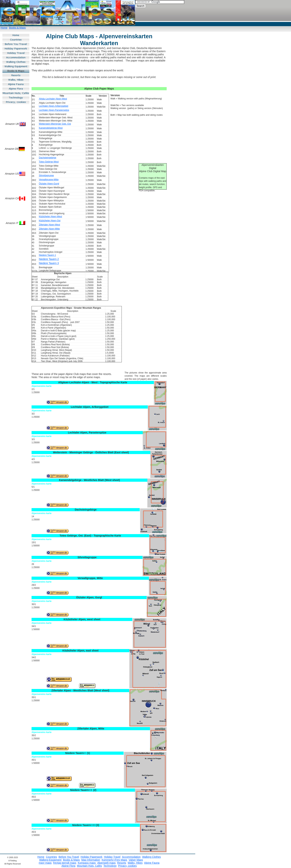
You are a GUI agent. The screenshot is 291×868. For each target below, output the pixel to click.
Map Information (91, 860)
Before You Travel (69, 857)
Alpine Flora (68, 866)
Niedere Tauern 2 (49, 259)
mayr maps (45, 863)
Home (4, 28)
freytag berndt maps (65, 863)
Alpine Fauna (152, 863)
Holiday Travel (112, 857)
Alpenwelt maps (106, 863)
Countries (51, 857)
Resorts (122, 863)
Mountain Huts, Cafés (89, 866)
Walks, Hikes (135, 863)
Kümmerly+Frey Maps (114, 860)
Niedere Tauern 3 (49, 263)
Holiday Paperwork (91, 857)
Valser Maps (136, 860)
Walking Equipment (50, 860)
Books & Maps (17, 28)
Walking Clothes (152, 857)
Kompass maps (87, 863)
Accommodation (131, 857)
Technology (110, 866)
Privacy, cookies (127, 866)
